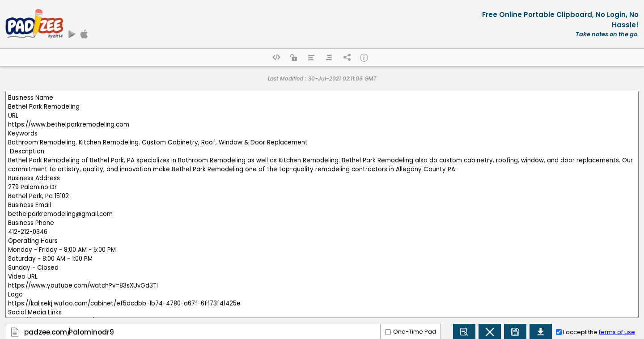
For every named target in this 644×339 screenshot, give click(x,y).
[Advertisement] (276, 24)
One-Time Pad (415, 332)
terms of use (617, 332)
